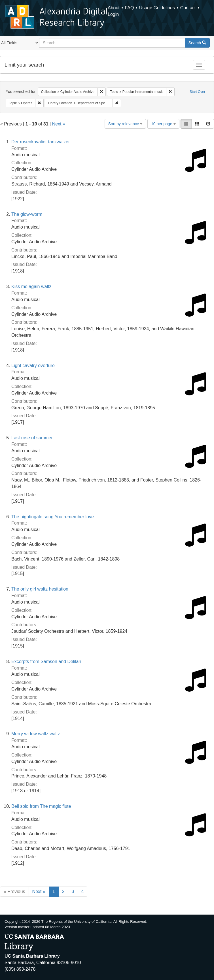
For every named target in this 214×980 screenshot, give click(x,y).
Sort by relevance (125, 124)
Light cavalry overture (33, 366)
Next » (59, 124)
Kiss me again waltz (31, 286)
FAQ (129, 8)
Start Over (197, 92)
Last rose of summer (32, 438)
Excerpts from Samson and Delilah (46, 662)
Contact (188, 8)
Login (113, 14)
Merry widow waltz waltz (36, 734)
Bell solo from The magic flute (41, 806)
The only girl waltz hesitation (40, 589)
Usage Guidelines (157, 8)
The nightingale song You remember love (53, 517)
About (114, 8)
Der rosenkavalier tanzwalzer (41, 142)
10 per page (163, 124)
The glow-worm (27, 214)
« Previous (14, 891)
